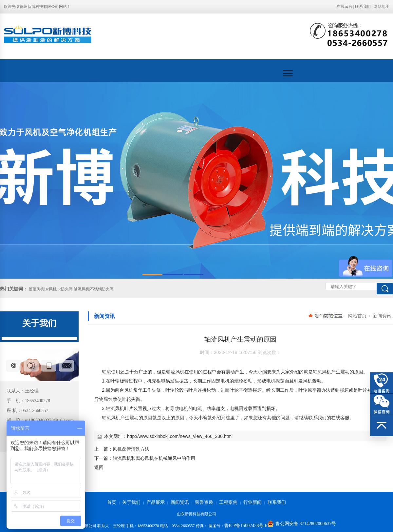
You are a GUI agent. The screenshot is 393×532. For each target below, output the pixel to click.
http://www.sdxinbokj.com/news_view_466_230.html (180, 436)
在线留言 (345, 7)
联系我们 (363, 7)
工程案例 (228, 502)
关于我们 (131, 502)
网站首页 (357, 316)
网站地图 (382, 7)
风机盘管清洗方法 (131, 449)
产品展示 (156, 502)
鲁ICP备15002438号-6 (246, 526)
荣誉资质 (204, 502)
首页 (112, 502)
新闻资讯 (382, 316)
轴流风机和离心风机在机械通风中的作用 (154, 458)
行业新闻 (253, 502)
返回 (99, 467)
